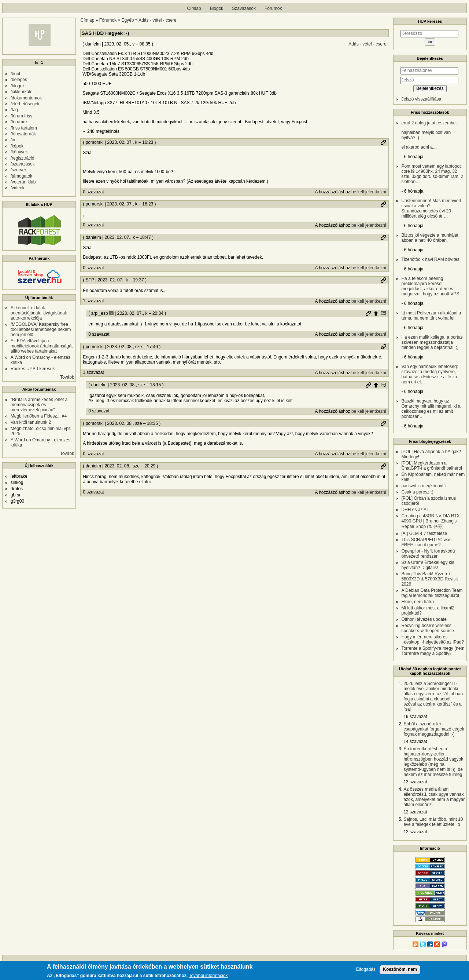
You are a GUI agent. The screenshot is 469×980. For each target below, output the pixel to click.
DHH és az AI (414, 510)
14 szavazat (415, 742)
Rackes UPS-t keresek (33, 369)
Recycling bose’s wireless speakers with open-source (427, 628)
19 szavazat (415, 717)
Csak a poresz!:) (417, 492)
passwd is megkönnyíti (423, 486)
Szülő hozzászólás (376, 313)
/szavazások (23, 164)
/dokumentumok (26, 98)
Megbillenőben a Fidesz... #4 (39, 416)
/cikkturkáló (22, 92)
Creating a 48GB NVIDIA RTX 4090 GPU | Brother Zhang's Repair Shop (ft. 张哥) (430, 521)
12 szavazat (415, 812)
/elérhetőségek (25, 104)
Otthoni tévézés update (424, 619)
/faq (14, 110)
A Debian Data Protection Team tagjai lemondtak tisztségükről (432, 593)
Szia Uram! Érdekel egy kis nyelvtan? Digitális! (428, 565)
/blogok (18, 86)
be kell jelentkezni (369, 192)
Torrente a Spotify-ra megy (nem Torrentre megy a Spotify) (433, 651)
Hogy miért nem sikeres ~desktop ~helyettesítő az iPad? (433, 640)
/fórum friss (21, 116)
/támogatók (21, 176)
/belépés (19, 80)
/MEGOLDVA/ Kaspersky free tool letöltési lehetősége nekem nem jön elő (41, 329)
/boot (16, 74)
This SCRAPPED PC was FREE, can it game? (426, 542)
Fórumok (273, 8)
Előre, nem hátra (418, 602)
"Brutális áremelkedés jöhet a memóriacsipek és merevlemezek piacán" (39, 405)
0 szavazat (93, 192)
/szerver (19, 170)
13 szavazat (415, 782)
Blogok (217, 8)
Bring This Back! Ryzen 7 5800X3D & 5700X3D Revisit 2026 (429, 579)
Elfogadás (366, 970)
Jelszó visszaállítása (421, 99)
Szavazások (244, 8)
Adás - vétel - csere (157, 20)
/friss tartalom (24, 128)
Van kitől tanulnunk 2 (31, 422)
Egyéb (128, 20)
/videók (18, 188)
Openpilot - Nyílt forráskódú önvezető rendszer (428, 554)
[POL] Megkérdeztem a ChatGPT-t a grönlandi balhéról (431, 466)
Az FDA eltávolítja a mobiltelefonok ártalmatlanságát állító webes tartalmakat (42, 346)
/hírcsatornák (23, 134)
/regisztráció (23, 158)
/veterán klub (23, 182)
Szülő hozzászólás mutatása (383, 313)
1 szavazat (93, 301)
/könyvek (19, 152)
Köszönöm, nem (400, 969)
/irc (14, 140)
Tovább (67, 377)
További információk (208, 976)
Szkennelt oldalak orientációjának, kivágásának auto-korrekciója (39, 313)
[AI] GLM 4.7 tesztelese (424, 533)
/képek (17, 146)
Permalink (383, 142)
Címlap (194, 8)
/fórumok (19, 122)
